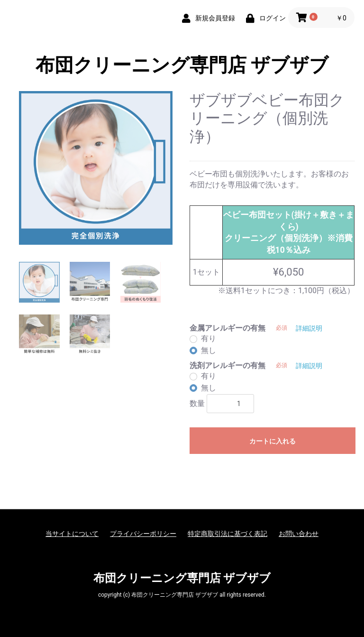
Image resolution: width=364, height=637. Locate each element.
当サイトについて (72, 534)
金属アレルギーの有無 (227, 328)
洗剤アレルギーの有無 (227, 365)
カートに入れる (273, 441)
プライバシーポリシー (143, 534)
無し (209, 350)
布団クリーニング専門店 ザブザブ (182, 65)
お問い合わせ (299, 534)
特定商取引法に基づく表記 (227, 534)
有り (209, 338)
